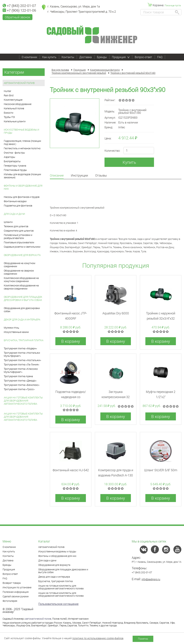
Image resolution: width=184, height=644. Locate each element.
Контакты (68, 57)
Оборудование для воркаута (22, 255)
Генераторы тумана (15, 166)
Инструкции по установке (17, 587)
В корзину (71, 341)
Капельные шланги (15, 121)
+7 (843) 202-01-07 (19, 6)
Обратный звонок (18, 17)
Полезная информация (16, 592)
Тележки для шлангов (16, 226)
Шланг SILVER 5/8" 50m (161, 470)
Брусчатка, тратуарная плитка (24, 340)
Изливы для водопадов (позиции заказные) (22, 176)
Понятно (143, 639)
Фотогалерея (10, 601)
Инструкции (79, 176)
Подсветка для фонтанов (18, 206)
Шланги (8, 222)
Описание (57, 176)
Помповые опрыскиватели (19, 242)
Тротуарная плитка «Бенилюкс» (22, 385)
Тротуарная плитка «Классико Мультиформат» (21, 370)
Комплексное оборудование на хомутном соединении (21, 280)
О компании (29, 57)
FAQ (160, 57)
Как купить (49, 57)
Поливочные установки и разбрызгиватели (18, 236)
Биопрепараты (12, 161)
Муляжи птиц (11, 328)
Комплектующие (13, 100)
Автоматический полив (19, 83)
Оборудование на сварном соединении (19, 272)
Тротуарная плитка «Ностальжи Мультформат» (22, 354)
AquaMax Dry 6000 (116, 313)
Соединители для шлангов (19, 231)
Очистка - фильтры (14, 153)
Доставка (86, 57)
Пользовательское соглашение (58, 604)
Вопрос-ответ (143, 57)
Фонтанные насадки (15, 201)
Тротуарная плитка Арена (18, 376)
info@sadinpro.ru (151, 579)
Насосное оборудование (18, 104)
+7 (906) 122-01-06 (19, 10)
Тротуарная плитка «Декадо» (20, 381)
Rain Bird (9, 95)
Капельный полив (14, 108)
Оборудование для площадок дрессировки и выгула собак (23, 298)
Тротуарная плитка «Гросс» (19, 389)
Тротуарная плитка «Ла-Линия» (21, 364)
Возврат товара (12, 583)
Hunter (8, 91)
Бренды (102, 57)
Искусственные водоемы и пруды (21, 131)
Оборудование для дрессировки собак (22, 310)
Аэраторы (9, 157)
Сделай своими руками (16, 596)
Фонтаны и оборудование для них (23, 187)
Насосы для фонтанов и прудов (22, 197)
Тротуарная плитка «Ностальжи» (22, 360)
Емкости (9, 113)
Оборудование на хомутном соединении (19, 265)
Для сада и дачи (14, 214)
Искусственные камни (16, 332)
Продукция (121, 57)
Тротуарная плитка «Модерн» (20, 348)
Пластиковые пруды (15, 170)
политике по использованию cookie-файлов (98, 638)
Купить (129, 162)
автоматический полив (38, 619)
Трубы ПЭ (9, 117)
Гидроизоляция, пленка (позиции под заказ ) (22, 142)
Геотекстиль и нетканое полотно (22, 148)
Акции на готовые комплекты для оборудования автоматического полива (23, 401)
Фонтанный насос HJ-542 (71, 470)
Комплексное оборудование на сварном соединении (21, 287)
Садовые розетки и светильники (22, 247)
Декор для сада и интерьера (22, 319)
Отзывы (101, 176)
